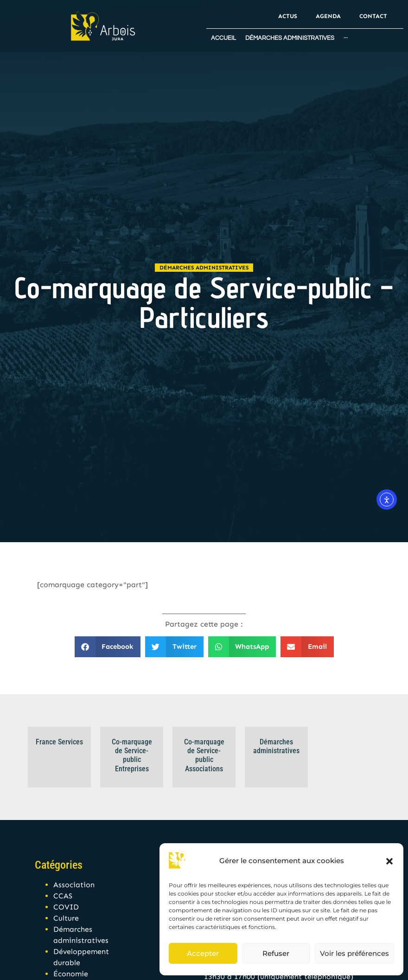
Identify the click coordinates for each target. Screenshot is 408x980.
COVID (66, 907)
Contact (373, 16)
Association (74, 885)
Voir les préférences (354, 953)
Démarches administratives (204, 268)
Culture (66, 918)
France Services (59, 742)
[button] (389, 861)
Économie (71, 974)
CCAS (63, 896)
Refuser (276, 953)
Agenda (328, 16)
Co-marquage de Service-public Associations (204, 755)
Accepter (203, 953)
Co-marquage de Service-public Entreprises (132, 755)
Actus (288, 16)
